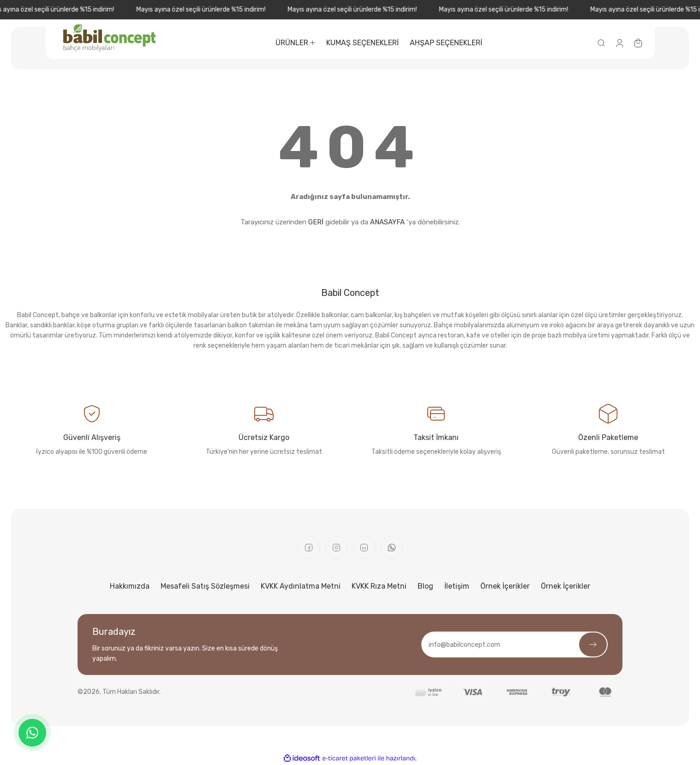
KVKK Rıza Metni (379, 586)
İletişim (457, 586)
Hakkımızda (130, 586)
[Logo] (110, 38)
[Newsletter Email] (515, 645)
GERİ (316, 222)
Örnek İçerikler (505, 586)
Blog (425, 586)
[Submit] (593, 645)
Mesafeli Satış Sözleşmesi (205, 586)
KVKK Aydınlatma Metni (301, 586)
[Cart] (638, 43)
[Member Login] (620, 43)
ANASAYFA (387, 222)
